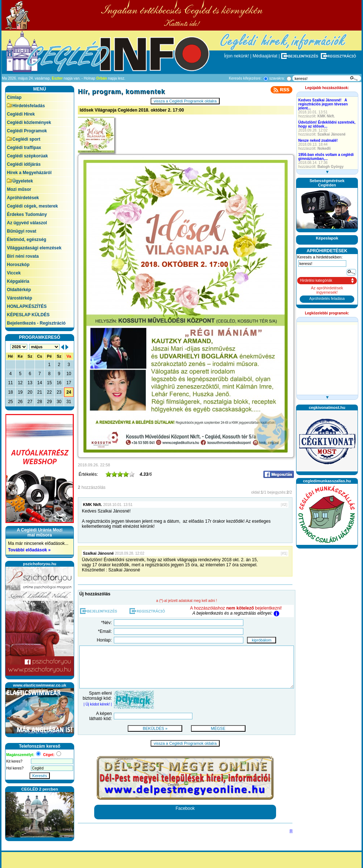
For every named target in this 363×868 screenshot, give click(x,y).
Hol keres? (15, 768)
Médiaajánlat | (266, 56)
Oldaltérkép (19, 290)
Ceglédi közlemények (29, 122)
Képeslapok (327, 238)
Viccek (14, 273)
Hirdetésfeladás (26, 106)
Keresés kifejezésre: (245, 78)
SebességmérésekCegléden (327, 183)
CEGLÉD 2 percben (40, 789)
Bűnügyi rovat (22, 231)
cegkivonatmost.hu (327, 407)
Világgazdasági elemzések (34, 248)
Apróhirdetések (23, 198)
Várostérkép (19, 298)
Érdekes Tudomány (27, 214)
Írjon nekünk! (237, 56)
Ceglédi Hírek (21, 114)
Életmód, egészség (27, 240)
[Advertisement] (327, 574)
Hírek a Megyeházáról (29, 173)
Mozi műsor (19, 189)
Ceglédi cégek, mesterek (32, 206)
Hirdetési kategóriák (316, 280)
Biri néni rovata (23, 256)
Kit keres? (14, 761)
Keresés (40, 776)
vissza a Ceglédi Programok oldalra (185, 101)
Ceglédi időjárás (24, 164)
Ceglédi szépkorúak (27, 156)
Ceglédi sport (24, 139)
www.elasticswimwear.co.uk (40, 685)
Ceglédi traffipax (24, 148)
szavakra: (277, 78)
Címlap (14, 97)
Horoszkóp (18, 265)
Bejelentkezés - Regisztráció (36, 323)
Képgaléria (18, 281)
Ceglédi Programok (27, 131)
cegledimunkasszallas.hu (327, 481)
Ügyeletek (20, 181)
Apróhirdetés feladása (327, 299)
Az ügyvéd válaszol (27, 223)
